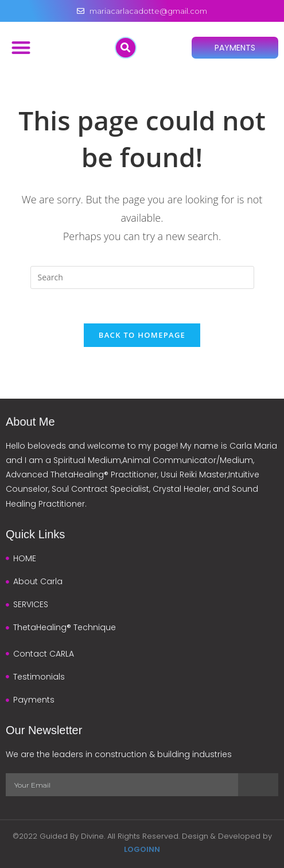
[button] (21, 47)
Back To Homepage (142, 335)
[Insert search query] (142, 277)
